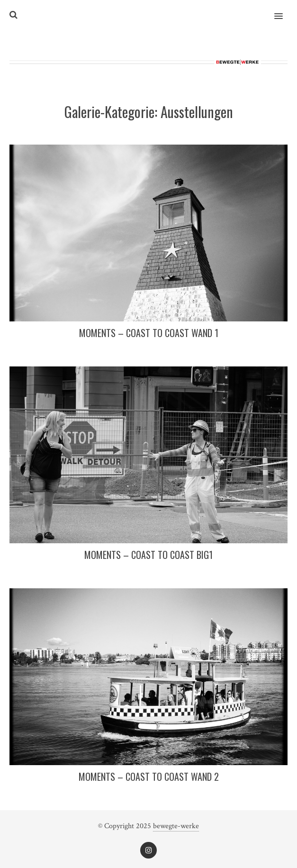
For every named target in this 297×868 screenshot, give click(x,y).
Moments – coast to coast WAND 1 (149, 333)
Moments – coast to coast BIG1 (148, 555)
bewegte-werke (176, 826)
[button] (284, 10)
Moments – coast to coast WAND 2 (149, 777)
